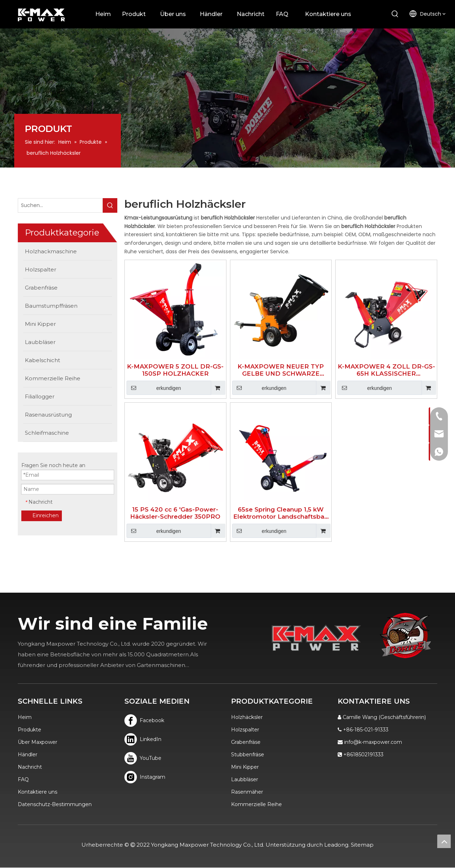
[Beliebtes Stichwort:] (395, 14)
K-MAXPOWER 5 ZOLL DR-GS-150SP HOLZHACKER (175, 370)
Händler (28, 755)
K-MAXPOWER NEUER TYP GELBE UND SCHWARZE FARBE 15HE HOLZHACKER (281, 370)
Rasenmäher (247, 792)
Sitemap (362, 845)
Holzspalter (245, 730)
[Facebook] (144, 721)
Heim (25, 717)
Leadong (336, 845)
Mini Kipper (245, 767)
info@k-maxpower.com (373, 742)
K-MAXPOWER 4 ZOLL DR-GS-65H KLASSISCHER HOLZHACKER (386, 370)
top (444, 841)
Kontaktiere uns (38, 792)
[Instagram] (144, 777)
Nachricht (30, 767)
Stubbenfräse (248, 755)
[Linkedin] (144, 739)
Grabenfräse (246, 742)
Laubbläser (245, 779)
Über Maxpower (38, 742)
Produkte (30, 730)
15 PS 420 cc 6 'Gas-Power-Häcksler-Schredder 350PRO (175, 513)
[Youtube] (144, 758)
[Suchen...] (60, 205)
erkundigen (154, 388)
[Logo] (405, 636)
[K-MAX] (316, 638)
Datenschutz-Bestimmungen (55, 804)
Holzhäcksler (247, 717)
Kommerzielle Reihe (256, 804)
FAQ (23, 779)
